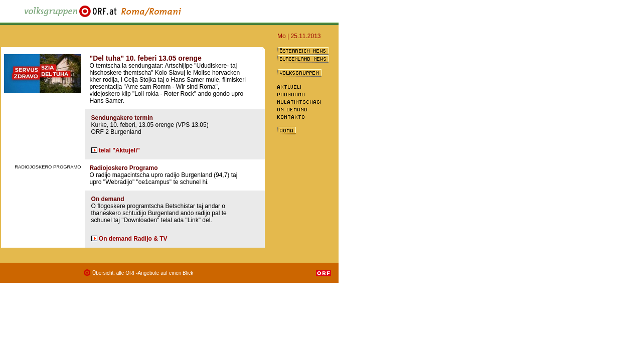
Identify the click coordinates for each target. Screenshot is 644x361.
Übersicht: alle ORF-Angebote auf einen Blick (143, 273)
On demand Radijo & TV (133, 239)
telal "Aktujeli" (119, 150)
